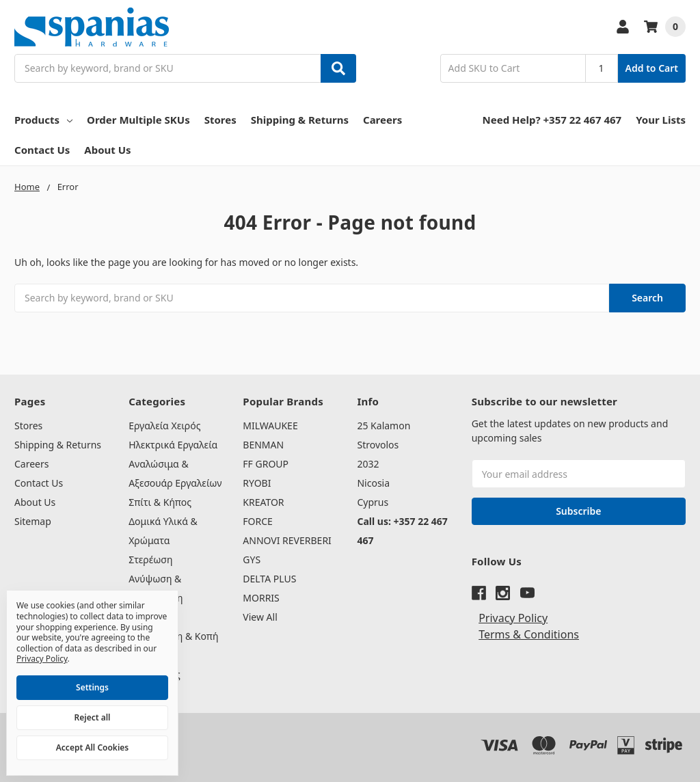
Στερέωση (150, 559)
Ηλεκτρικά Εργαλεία (173, 445)
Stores (220, 120)
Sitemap (33, 521)
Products (43, 120)
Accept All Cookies (92, 747)
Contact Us (42, 150)
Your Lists (661, 120)
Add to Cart (652, 68)
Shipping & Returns (300, 120)
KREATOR (263, 502)
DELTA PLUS (269, 579)
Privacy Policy (513, 618)
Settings (92, 687)
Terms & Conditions (529, 634)
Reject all (93, 717)
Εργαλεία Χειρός (164, 426)
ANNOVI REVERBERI (287, 540)
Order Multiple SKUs (138, 120)
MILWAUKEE (270, 426)
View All (260, 617)
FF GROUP (266, 464)
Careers (382, 120)
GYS (252, 559)
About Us (107, 150)
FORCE (258, 521)
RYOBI (257, 483)
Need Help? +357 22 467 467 (552, 120)
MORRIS (261, 598)
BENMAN (263, 445)
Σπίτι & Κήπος (160, 502)
